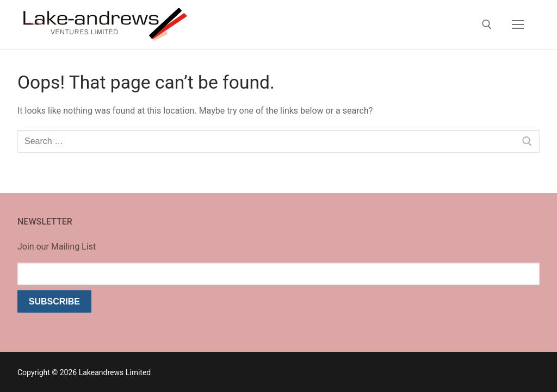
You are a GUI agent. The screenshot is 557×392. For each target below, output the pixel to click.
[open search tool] (487, 24)
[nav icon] (518, 24)
